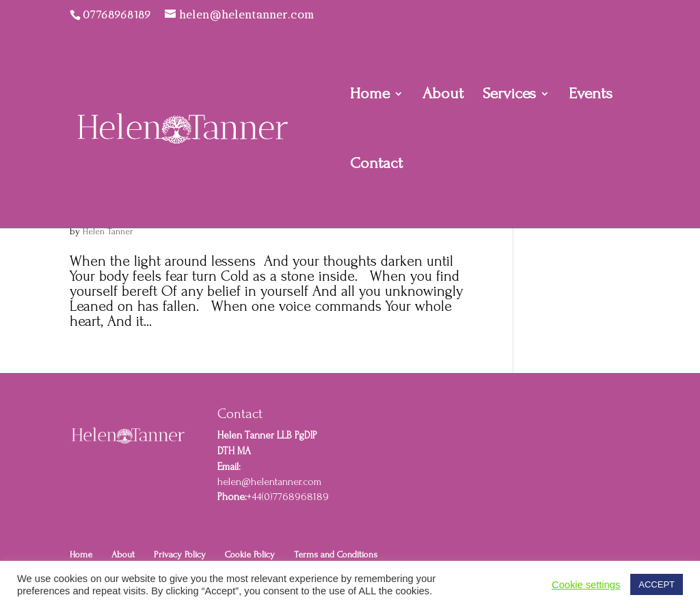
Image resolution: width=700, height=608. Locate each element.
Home (370, 96)
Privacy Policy (180, 554)
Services (509, 96)
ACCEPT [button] (657, 584)
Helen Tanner (108, 231)
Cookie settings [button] (586, 585)
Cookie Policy (250, 554)
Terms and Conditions (336, 554)
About (443, 96)
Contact (376, 165)
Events (591, 96)
